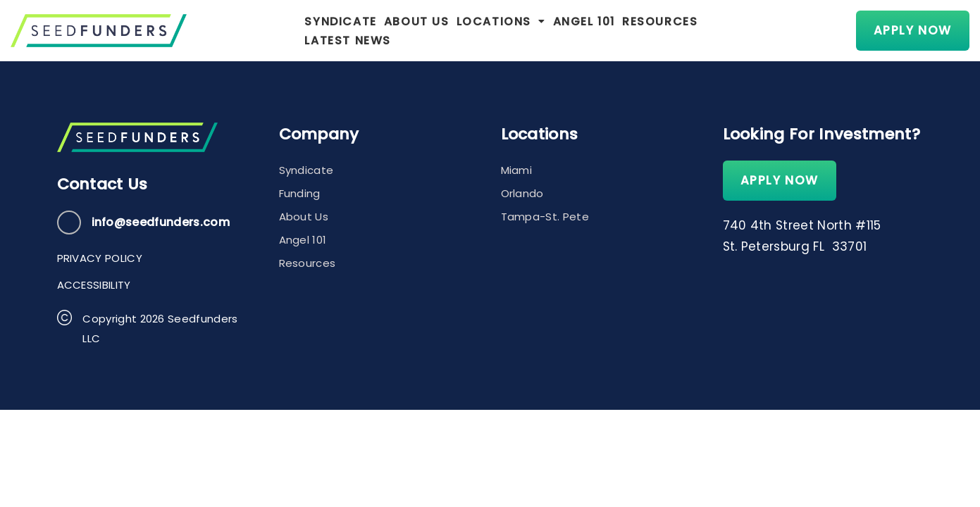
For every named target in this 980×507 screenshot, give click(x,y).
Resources (633, 31)
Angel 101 (557, 31)
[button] (475, 31)
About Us (390, 31)
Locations (475, 31)
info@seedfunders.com (161, 222)
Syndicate (314, 31)
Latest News (722, 31)
